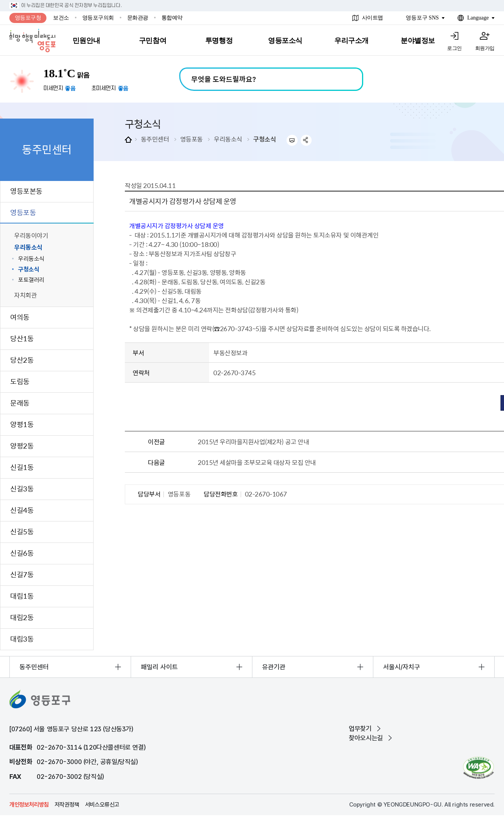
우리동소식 (228, 139)
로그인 (454, 48)
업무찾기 (360, 729)
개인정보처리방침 (29, 805)
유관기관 (274, 667)
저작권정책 (67, 805)
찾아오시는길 (366, 738)
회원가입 (485, 48)
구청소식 (264, 139)
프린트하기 (292, 140)
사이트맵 (373, 18)
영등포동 (192, 139)
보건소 (61, 18)
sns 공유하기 (306, 140)
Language (478, 18)
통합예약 (172, 18)
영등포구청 (28, 18)
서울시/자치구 (402, 667)
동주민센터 (155, 139)
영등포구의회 (98, 18)
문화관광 (138, 18)
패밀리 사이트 (159, 667)
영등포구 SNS (422, 18)
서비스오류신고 (102, 805)
